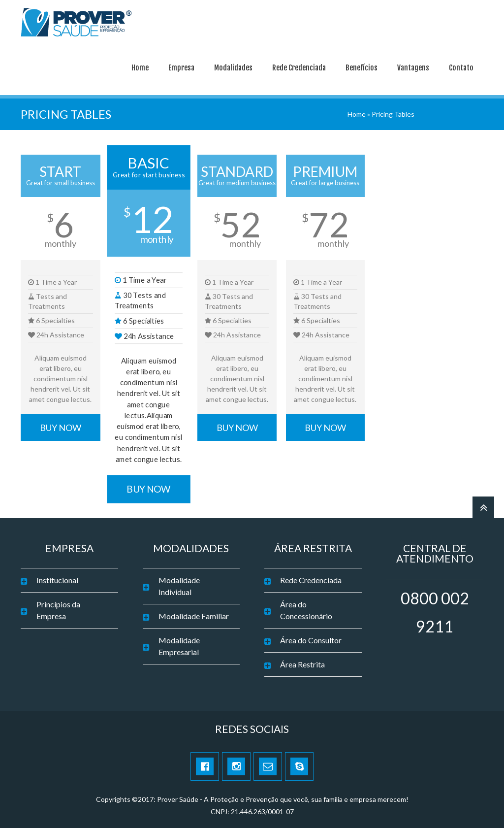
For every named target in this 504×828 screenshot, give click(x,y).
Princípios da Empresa (58, 608)
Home (140, 66)
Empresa (181, 66)
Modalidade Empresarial (179, 644)
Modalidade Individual (179, 584)
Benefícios (362, 66)
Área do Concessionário (306, 608)
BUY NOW (61, 426)
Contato (461, 66)
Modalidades (233, 66)
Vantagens (413, 66)
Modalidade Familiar (194, 614)
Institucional (57, 578)
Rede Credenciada (299, 66)
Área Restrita (302, 662)
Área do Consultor (311, 638)
